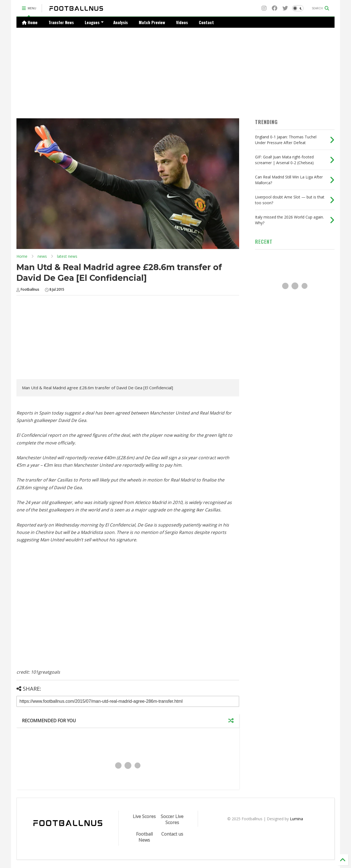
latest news (67, 256)
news (42, 256)
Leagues (94, 22)
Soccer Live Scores (172, 819)
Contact (206, 22)
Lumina (296, 819)
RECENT (264, 242)
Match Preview (152, 22)
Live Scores (144, 816)
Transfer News (61, 22)
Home (30, 22)
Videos (182, 22)
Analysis (121, 22)
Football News (144, 837)
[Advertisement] (175, 69)
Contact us (172, 834)
